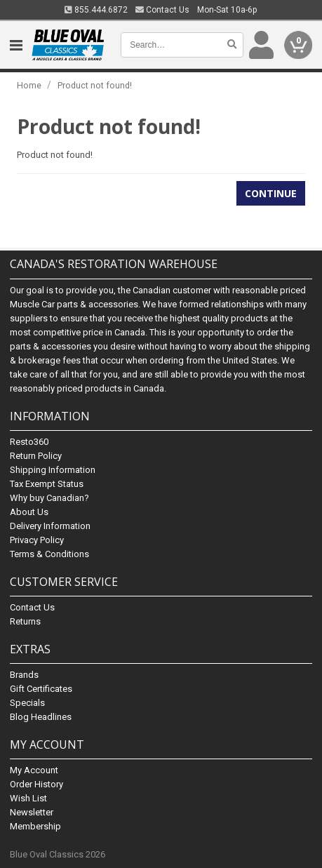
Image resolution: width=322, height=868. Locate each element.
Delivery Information (50, 526)
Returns (25, 621)
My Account (34, 770)
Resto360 (29, 442)
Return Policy (36, 456)
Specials (27, 703)
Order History (36, 784)
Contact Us (162, 10)
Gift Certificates (41, 689)
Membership (35, 826)
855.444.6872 (96, 10)
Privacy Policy (37, 540)
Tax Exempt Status (47, 484)
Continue (271, 193)
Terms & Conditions (49, 554)
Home (29, 85)
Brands (24, 675)
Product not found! (95, 85)
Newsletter (32, 812)
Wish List (28, 798)
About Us (29, 512)
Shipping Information (53, 470)
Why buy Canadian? (49, 498)
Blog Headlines (41, 717)
